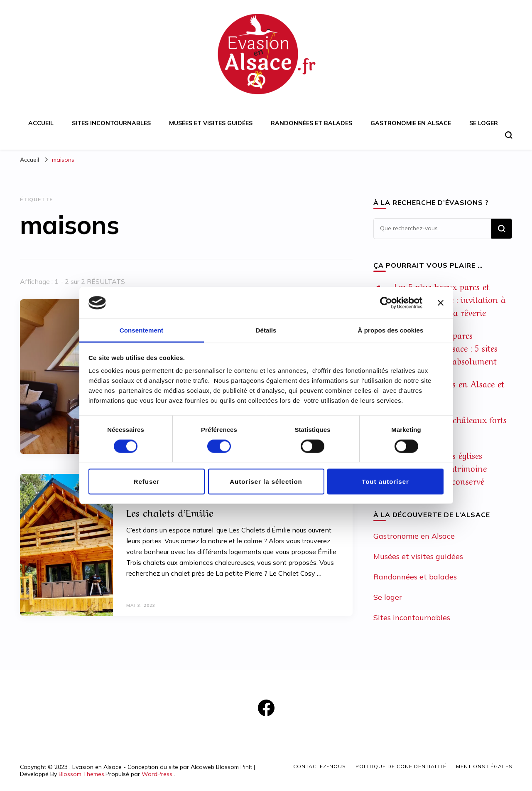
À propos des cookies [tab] (391, 330)
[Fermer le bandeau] (441, 303)
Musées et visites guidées (211, 123)
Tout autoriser (385, 482)
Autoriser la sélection (266, 482)
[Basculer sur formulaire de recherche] (509, 135)
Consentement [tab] (141, 330)
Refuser (147, 482)
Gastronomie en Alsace (411, 123)
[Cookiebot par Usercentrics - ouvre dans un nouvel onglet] (386, 303)
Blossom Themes (81, 774)
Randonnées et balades (311, 123)
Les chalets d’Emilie (170, 512)
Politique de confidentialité (401, 766)
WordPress (157, 774)
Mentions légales (484, 766)
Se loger (484, 123)
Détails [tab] (266, 330)
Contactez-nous (320, 766)
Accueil (41, 123)
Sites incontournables (111, 123)
